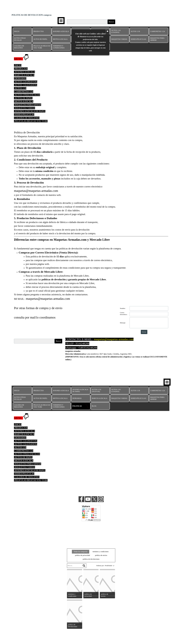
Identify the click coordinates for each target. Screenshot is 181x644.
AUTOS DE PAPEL (40, 39)
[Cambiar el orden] (113, 566)
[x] (94, 499)
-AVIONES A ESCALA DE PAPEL (30, 111)
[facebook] (81, 499)
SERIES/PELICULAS (138, 39)
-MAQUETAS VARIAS (25, 108)
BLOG (94, 406)
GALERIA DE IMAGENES (19, 47)
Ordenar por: (100, 566)
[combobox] (108, 566)
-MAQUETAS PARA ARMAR (28, 105)
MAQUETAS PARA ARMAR (157, 39)
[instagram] (101, 499)
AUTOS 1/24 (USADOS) (116, 31)
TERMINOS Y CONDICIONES (59, 47)
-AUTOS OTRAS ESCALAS (27, 95)
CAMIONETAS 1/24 (157, 31)
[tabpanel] (91, 90)
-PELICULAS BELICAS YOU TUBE (31, 121)
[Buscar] (34, 341)
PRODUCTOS (39, 31)
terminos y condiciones (101, 552)
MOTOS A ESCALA (60, 39)
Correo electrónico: (124, 314)
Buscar (111, 22)
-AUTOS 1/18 (20, 88)
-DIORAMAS (20, 78)
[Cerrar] (107, 24)
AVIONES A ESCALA (61, 31)
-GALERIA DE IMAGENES (27, 118)
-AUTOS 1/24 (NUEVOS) (26, 82)
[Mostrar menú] (61, 21)
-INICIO (18, 65)
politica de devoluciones (91, 559)
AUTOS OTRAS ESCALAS (20, 39)
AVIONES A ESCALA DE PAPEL (80, 390)
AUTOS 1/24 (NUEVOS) (96, 390)
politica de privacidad (82, 555)
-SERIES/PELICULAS (24, 115)
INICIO (17, 31)
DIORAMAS (77, 398)
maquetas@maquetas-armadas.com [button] (114, 339)
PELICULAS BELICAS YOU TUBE (42, 47)
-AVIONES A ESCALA (24, 72)
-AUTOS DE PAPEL (23, 98)
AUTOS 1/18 (135, 31)
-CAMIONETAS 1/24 (24, 92)
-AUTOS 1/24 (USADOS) (26, 85)
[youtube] (88, 499)
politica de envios (101, 555)
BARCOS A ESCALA (100, 398)
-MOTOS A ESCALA (24, 101)
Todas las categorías (81, 552)
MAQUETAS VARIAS (119, 39)
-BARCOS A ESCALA (24, 75)
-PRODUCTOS (21, 69)
